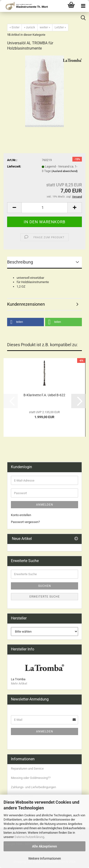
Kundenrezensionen (26, 304)
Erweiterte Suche (45, 597)
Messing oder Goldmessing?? (31, 778)
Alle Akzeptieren (44, 846)
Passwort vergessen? (25, 522)
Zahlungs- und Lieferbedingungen (33, 787)
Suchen (45, 586)
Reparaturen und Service (27, 769)
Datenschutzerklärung (29, 837)
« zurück (30, 27)
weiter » (45, 27)
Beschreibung (20, 262)
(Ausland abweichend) (65, 171)
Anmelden (45, 505)
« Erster (14, 27)
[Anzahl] (44, 208)
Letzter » (60, 27)
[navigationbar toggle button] (83, 6)
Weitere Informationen (45, 858)
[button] (14, 208)
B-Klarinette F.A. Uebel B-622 (44, 395)
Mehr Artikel (19, 683)
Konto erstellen (21, 515)
